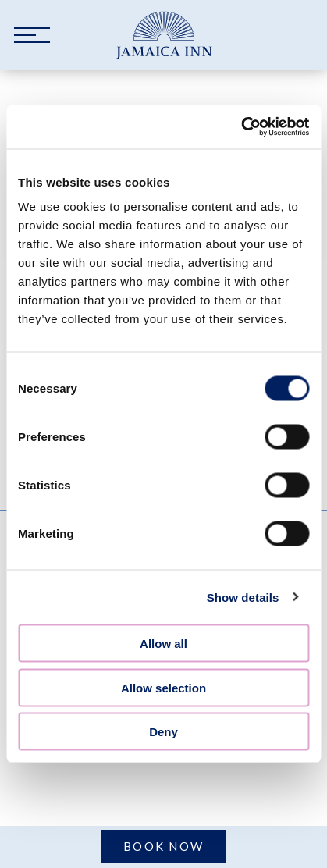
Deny (163, 732)
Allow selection (163, 687)
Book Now (163, 846)
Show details (243, 597)
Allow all (163, 644)
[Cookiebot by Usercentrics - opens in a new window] (241, 127)
